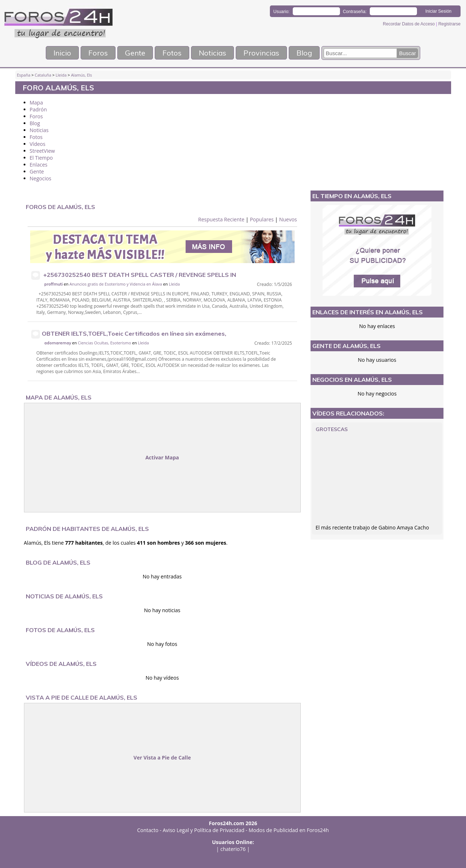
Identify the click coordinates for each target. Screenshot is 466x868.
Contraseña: (355, 12)
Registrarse (449, 24)
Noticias (212, 53)
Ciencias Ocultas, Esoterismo (104, 343)
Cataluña (43, 75)
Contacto (148, 830)
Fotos (172, 53)
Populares (262, 219)
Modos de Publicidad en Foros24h (289, 830)
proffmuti (54, 284)
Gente (135, 53)
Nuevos (288, 219)
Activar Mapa (162, 457)
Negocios (41, 178)
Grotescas (332, 429)
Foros (98, 53)
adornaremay (58, 343)
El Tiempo (41, 158)
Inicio (62, 53)
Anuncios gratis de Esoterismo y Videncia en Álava (116, 284)
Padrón (39, 109)
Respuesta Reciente (221, 219)
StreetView (42, 151)
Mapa (37, 103)
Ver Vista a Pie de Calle (162, 758)
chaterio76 (233, 849)
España (24, 75)
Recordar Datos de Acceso (409, 24)
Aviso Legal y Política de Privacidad (204, 830)
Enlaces (39, 165)
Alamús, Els (81, 75)
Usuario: (282, 12)
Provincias (261, 53)
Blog (304, 53)
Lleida (61, 75)
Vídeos (38, 144)
